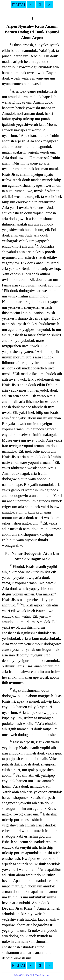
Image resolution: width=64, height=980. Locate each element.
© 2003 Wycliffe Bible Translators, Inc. (32, 975)
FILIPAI (19, 5)
